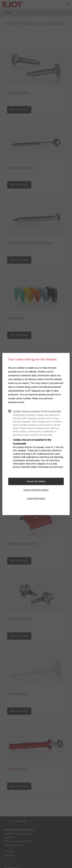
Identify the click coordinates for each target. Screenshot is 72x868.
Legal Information (36, 498)
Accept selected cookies (36, 490)
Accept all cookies (36, 481)
